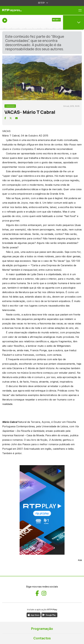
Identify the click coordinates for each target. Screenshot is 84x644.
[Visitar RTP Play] (42, 510)
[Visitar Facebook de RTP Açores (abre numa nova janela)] (37, 593)
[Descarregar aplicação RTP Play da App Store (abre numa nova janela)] (34, 615)
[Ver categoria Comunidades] (10, 106)
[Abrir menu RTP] (42, 3)
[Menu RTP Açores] (81, 11)
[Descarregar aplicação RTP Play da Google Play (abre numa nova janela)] (49, 615)
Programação (42, 629)
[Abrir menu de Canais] (74, 22)
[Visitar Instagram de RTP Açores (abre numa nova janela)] (44, 593)
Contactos (42, 638)
